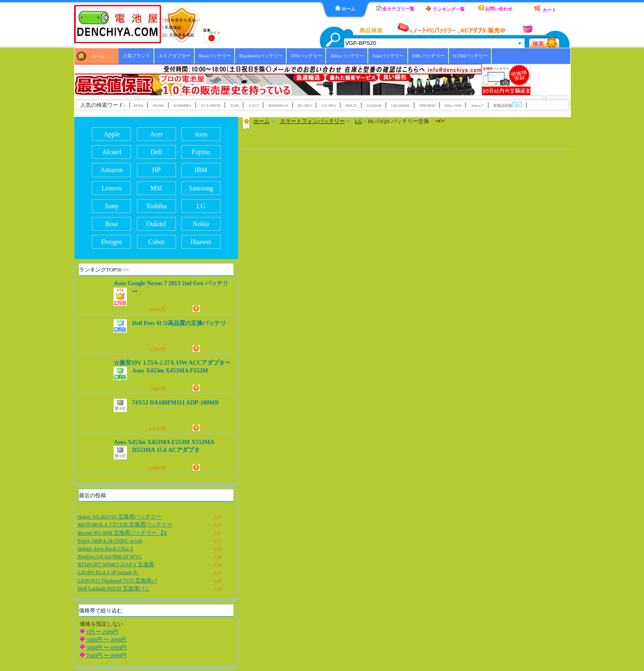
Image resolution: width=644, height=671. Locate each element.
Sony (112, 206)
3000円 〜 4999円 (106, 640)
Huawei (201, 242)
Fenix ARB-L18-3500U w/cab (110, 541)
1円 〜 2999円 (102, 632)
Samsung (201, 188)
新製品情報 (508, 105)
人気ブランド (136, 56)
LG (201, 206)
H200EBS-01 (278, 106)
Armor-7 (477, 106)
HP (156, 170)
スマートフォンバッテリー (312, 121)
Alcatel (111, 152)
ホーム (345, 8)
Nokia (201, 224)
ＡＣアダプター (175, 56)
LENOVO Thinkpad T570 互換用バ (117, 581)
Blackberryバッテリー (261, 56)
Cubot (156, 242)
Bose (111, 224)
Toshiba (156, 206)
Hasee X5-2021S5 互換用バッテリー (120, 517)
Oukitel (156, 224)
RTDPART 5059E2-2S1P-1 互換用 (116, 565)
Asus (201, 134)
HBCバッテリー (429, 56)
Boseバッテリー (215, 56)
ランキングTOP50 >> (104, 270)
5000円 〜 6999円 (106, 648)
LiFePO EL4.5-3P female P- (108, 572)
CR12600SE (400, 106)
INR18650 (427, 106)
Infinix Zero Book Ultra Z (106, 549)
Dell (156, 152)
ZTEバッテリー (306, 56)
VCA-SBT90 (211, 106)
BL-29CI (305, 106)
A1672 (253, 106)
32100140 (374, 106)
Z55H (234, 106)
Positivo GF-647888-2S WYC (110, 557)
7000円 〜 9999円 (106, 656)
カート (545, 9)
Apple (112, 134)
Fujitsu (201, 152)
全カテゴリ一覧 (395, 8)
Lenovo (112, 188)
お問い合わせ (495, 8)
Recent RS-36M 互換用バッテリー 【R (123, 533)
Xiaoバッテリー (388, 56)
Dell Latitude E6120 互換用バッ (114, 589)
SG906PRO (182, 106)
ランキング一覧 (445, 8)
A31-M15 (328, 106)
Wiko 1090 (453, 106)
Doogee (112, 242)
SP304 (138, 106)
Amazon (111, 170)
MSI (156, 188)
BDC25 (351, 106)
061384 (158, 106)
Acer (156, 134)
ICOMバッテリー (471, 56)
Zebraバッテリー (347, 56)
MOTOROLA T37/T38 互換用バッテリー (125, 525)
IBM (201, 170)
